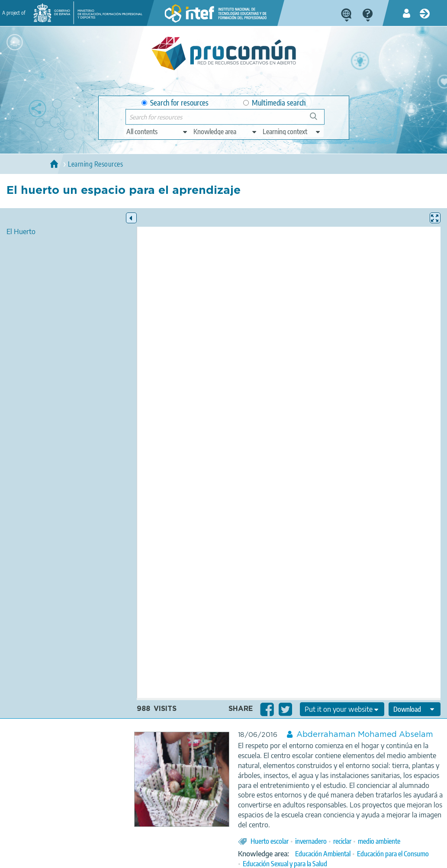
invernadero (311, 841)
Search (318, 120)
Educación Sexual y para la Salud (285, 864)
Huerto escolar (270, 841)
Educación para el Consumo (393, 854)
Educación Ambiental (323, 854)
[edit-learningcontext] (292, 132)
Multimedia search (274, 103)
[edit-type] (157, 132)
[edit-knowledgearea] (225, 132)
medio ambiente (379, 841)
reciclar (342, 841)
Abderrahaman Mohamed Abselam (365, 735)
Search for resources (175, 103)
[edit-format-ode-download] (415, 709)
